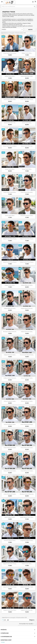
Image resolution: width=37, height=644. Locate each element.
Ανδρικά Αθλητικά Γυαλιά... (27, 285)
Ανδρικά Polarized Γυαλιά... (27, 332)
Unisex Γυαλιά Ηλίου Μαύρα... (27, 99)
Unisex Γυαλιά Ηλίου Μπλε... (27, 192)
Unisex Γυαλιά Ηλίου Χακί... (10, 123)
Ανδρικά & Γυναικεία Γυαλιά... (27, 216)
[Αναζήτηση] (18, 6)
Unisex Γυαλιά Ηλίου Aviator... (10, 53)
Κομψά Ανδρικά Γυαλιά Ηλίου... (27, 517)
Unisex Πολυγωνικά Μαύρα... (27, 424)
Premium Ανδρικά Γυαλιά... (10, 540)
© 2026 (3, 642)
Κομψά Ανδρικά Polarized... (27, 308)
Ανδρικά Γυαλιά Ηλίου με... (27, 610)
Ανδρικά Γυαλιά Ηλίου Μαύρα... (10, 564)
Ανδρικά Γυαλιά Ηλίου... (27, 53)
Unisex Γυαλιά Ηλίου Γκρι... (27, 146)
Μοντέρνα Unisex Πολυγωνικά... (27, 494)
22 (8, 620)
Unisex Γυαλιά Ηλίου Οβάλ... (27, 76)
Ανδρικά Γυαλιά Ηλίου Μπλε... (10, 610)
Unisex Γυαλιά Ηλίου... (27, 123)
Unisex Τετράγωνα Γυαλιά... (27, 378)
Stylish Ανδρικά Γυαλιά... (10, 517)
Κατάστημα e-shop (6, 640)
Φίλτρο (30, 30)
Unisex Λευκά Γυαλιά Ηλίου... (10, 192)
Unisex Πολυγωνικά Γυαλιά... (10, 448)
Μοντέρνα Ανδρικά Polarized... (10, 332)
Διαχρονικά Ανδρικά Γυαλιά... (27, 540)
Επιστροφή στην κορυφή (27, 624)
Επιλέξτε (12, 29)
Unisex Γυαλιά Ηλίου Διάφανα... (10, 146)
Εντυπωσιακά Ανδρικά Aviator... (27, 355)
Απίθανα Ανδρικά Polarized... (10, 378)
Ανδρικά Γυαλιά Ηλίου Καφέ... (27, 587)
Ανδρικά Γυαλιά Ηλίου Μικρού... (10, 239)
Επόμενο (32, 620)
